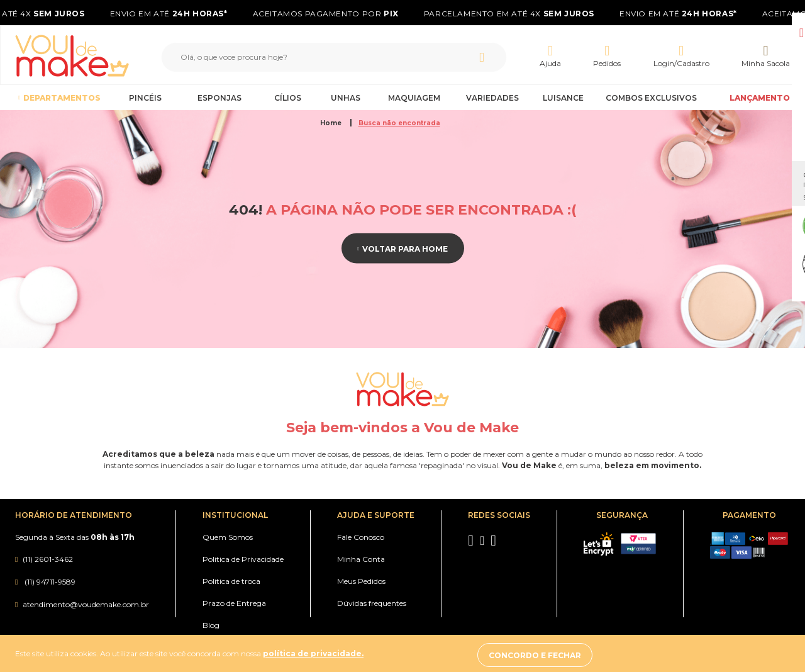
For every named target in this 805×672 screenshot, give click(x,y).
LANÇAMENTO (760, 98)
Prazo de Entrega (234, 603)
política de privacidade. (313, 655)
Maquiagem (414, 98)
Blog (211, 625)
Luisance (563, 98)
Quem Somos (228, 537)
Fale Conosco (361, 537)
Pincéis (145, 98)
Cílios (288, 98)
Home (332, 123)
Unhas (346, 98)
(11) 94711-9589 (49, 582)
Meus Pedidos (361, 581)
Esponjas (219, 98)
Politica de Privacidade (243, 559)
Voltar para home (405, 248)
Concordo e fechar (673, 655)
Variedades (492, 98)
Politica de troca (231, 581)
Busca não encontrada (399, 123)
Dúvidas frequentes (372, 603)
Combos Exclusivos (651, 98)
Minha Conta (361, 559)
